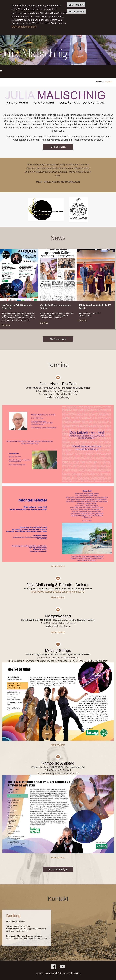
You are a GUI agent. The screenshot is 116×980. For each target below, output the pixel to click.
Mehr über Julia (58, 147)
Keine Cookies (76, 12)
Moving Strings (58, 651)
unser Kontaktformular (31, 936)
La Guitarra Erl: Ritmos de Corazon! (17, 307)
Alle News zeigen (58, 339)
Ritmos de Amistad (58, 763)
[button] (1, 71)
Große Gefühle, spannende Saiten (56, 307)
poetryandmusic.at (19, 931)
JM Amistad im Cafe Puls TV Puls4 (95, 307)
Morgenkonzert (58, 616)
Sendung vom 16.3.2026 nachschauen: (90, 314)
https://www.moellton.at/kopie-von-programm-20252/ (58, 592)
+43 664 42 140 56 (22, 926)
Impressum (50, 973)
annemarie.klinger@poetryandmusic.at (29, 929)
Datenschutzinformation (24, 27)
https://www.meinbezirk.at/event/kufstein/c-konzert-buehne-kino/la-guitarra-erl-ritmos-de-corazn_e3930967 (19, 318)
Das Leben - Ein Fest (58, 384)
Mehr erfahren (58, 566)
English (109, 82)
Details (6, 325)
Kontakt (39, 973)
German (98, 82)
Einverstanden (76, 5)
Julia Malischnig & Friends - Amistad (58, 585)
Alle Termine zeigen (58, 869)
